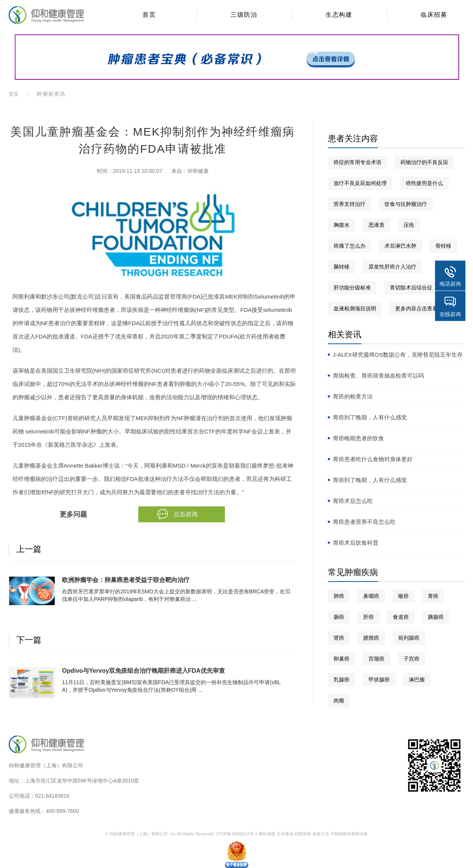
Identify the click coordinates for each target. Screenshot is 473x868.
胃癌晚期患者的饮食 (358, 438)
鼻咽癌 (371, 596)
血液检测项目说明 (355, 308)
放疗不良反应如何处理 (360, 183)
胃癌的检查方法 (353, 396)
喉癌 (403, 596)
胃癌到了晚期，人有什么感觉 (370, 417)
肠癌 (339, 617)
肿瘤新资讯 (51, 94)
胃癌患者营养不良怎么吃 (364, 522)
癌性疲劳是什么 (424, 183)
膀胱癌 (371, 638)
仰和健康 (198, 171)
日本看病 (285, 834)
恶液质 (377, 225)
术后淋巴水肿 (400, 246)
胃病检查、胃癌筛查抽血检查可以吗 (378, 376)
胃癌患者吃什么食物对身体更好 (373, 459)
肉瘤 (339, 700)
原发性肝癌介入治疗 (392, 267)
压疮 (409, 225)
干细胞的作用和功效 (349, 834)
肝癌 (369, 617)
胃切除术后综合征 (411, 288)
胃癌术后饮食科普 (356, 543)
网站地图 (267, 834)
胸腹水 (342, 225)
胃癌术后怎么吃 (353, 501)
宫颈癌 (377, 659)
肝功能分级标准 (352, 288)
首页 (14, 94)
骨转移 (443, 246)
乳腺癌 (342, 680)
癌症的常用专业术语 (358, 162)
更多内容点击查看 (416, 308)
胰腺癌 (436, 617)
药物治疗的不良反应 (424, 162)
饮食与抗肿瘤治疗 (406, 204)
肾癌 (339, 638)
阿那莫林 (303, 834)
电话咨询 (450, 284)
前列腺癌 (409, 638)
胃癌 (433, 596)
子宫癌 (411, 659)
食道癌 (401, 617)
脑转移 (342, 267)
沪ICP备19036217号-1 (237, 834)
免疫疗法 (321, 834)
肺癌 (339, 596)
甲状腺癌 (379, 680)
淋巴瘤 (417, 680)
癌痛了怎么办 (350, 246)
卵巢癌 (342, 659)
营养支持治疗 (350, 204)
